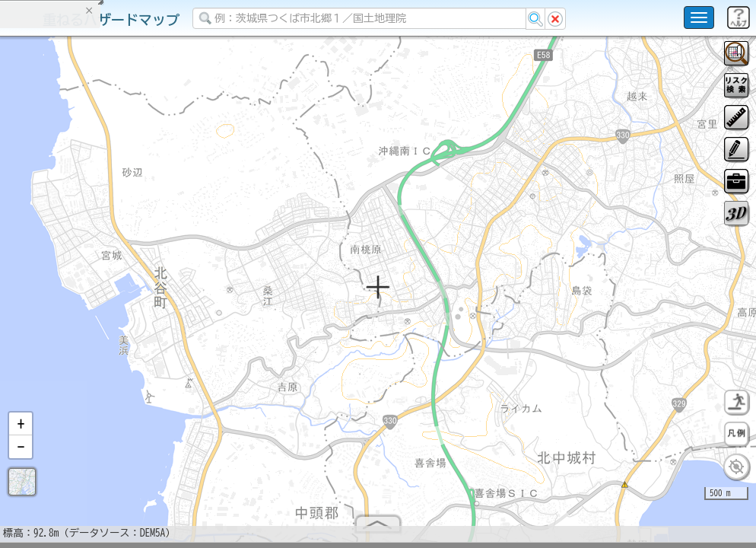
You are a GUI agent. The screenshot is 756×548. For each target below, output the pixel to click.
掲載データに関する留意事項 (83, 259)
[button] (21, 430)
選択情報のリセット (160, 300)
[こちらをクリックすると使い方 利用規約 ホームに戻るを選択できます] (699, 18)
